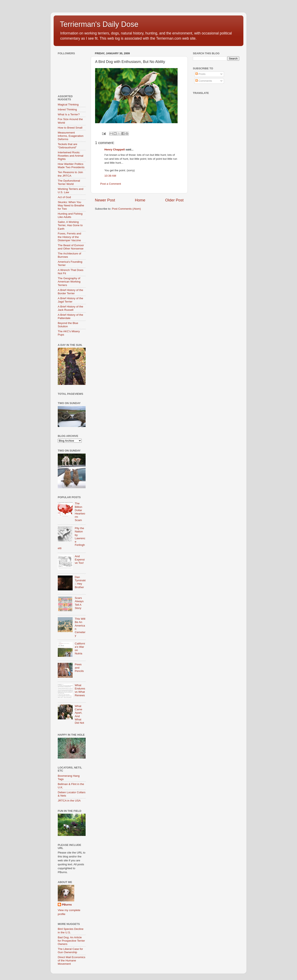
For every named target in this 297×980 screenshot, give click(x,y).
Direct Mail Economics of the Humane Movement (72, 960)
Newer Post (105, 200)
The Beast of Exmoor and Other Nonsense (71, 247)
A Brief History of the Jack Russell (70, 308)
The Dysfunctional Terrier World (69, 182)
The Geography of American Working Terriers (69, 282)
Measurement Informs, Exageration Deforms (71, 136)
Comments (204, 81)
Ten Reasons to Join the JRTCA (70, 174)
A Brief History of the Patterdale (70, 316)
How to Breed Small (70, 128)
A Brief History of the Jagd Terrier (70, 300)
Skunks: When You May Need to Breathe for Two (71, 205)
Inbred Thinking (67, 109)
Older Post (174, 200)
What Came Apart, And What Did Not (79, 714)
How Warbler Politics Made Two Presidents (71, 166)
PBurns (67, 905)
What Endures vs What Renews (80, 690)
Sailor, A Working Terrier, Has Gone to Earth (70, 225)
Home (140, 200)
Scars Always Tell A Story (79, 603)
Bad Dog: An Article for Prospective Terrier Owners (71, 941)
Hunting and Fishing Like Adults (70, 215)
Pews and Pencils (79, 668)
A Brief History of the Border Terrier (70, 292)
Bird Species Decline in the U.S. (71, 931)
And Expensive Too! (80, 560)
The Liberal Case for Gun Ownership (70, 951)
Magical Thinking (68, 105)
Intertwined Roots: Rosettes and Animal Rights (71, 156)
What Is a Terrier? (69, 114)
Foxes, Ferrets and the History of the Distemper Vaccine (69, 237)
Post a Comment (111, 184)
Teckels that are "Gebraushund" (68, 146)
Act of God (64, 197)
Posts (200, 74)
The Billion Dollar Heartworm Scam (80, 512)
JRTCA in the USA (69, 801)
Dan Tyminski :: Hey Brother (80, 582)
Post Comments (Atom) (126, 209)
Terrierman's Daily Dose (99, 24)
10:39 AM (110, 176)
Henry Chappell (115, 150)
